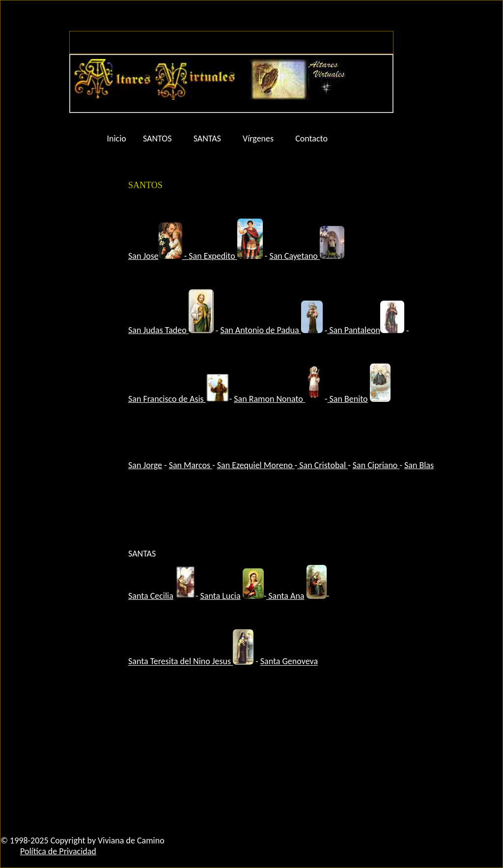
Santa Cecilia (151, 596)
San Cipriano (376, 465)
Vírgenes (258, 139)
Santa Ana (285, 596)
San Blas (419, 465)
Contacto (311, 139)
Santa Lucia (221, 596)
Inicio (117, 139)
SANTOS (157, 139)
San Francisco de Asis (167, 399)
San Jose (143, 256)
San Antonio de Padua (271, 330)
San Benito (347, 399)
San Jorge (145, 465)
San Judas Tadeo (171, 330)
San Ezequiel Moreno (256, 465)
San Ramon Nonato (269, 399)
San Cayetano (294, 256)
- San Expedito (211, 256)
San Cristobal (322, 465)
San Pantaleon (366, 330)
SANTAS (207, 139)
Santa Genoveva (289, 662)
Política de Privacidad (58, 851)
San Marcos (191, 465)
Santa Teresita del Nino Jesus (181, 662)
